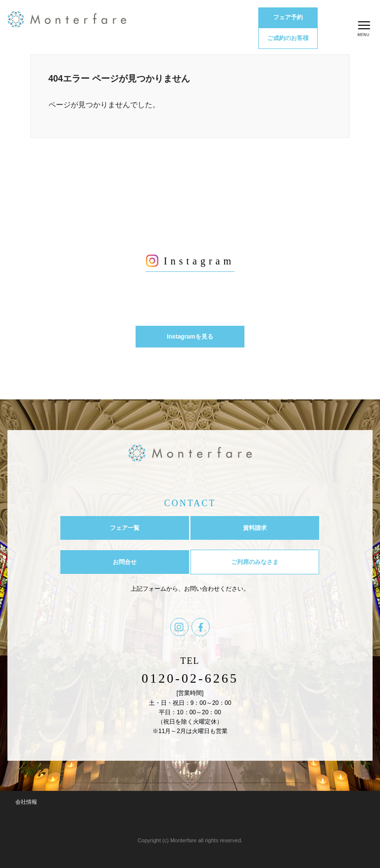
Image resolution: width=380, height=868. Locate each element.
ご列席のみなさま (255, 562)
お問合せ (125, 562)
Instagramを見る (190, 337)
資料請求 (255, 528)
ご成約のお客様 (288, 38)
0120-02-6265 (190, 678)
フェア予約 (288, 17)
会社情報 (26, 802)
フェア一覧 (125, 528)
